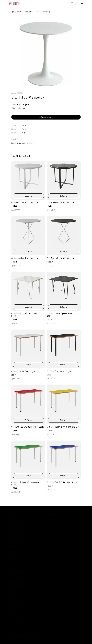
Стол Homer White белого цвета (25, 203)
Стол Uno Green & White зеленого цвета (26, 483)
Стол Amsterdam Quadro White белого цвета (28, 315)
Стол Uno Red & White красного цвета (28, 427)
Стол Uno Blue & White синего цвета (62, 482)
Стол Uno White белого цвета (24, 371)
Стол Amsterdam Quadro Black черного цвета (63, 315)
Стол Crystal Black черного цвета (61, 258)
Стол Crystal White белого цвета (25, 258)
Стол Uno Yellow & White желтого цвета (64, 427)
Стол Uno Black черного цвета (60, 371)
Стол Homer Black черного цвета (61, 203)
